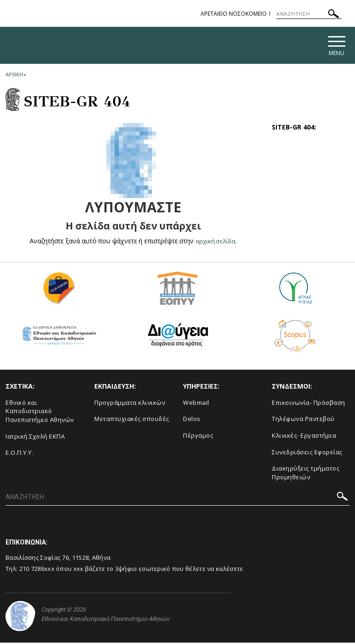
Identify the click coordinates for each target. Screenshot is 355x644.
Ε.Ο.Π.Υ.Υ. (19, 454)
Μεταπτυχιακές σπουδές (132, 421)
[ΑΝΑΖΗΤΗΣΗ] (309, 14)
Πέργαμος (198, 437)
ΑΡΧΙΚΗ (14, 76)
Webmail (196, 404)
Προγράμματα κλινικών (130, 404)
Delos (192, 421)
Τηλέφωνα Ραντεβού (303, 421)
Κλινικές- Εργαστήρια (304, 437)
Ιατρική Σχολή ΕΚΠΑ (35, 438)
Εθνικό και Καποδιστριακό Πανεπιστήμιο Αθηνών (40, 412)
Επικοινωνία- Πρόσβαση (309, 404)
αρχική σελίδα (216, 242)
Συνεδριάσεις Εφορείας (307, 453)
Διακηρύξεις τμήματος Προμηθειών (306, 474)
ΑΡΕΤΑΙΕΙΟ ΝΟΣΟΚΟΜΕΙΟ (234, 14)
